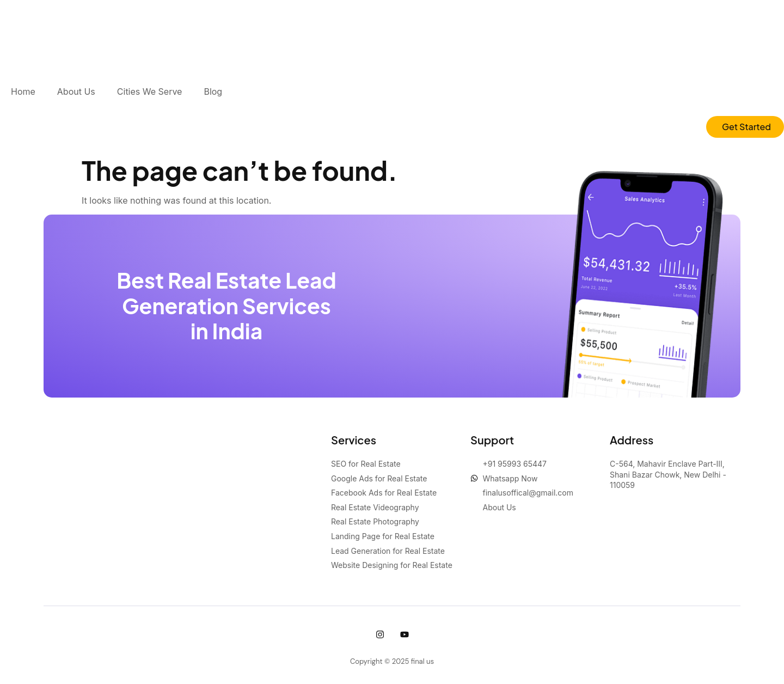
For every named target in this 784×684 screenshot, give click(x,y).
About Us (76, 91)
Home (23, 91)
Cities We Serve (150, 91)
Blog (213, 91)
